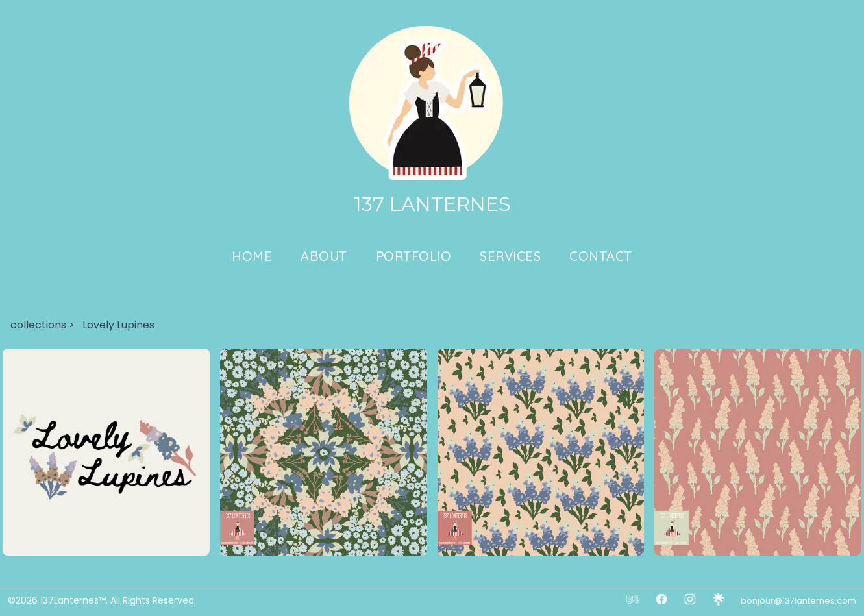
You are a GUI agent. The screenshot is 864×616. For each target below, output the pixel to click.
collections (38, 325)
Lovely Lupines (118, 325)
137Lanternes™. (75, 600)
